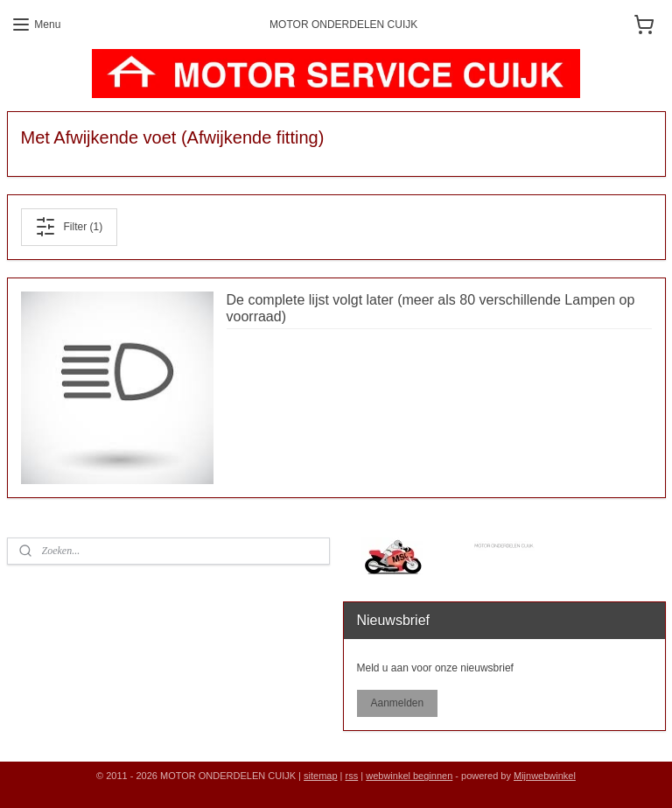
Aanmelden (397, 703)
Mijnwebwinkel (545, 776)
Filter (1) (69, 227)
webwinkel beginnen (409, 776)
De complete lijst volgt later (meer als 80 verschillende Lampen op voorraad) (431, 308)
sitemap (321, 776)
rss (352, 776)
